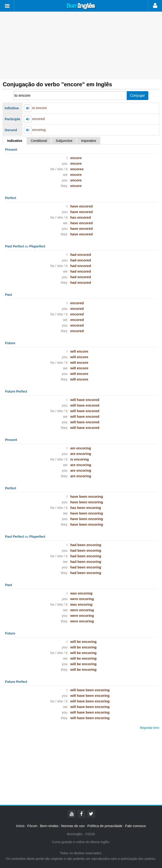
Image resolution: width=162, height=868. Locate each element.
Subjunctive (64, 141)
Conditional (39, 141)
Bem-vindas (49, 826)
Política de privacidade (105, 826)
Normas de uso (73, 826)
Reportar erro (150, 728)
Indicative (15, 141)
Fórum (32, 826)
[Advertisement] (81, 46)
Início (20, 826)
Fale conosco (135, 826)
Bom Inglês (81, 6)
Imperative (89, 141)
